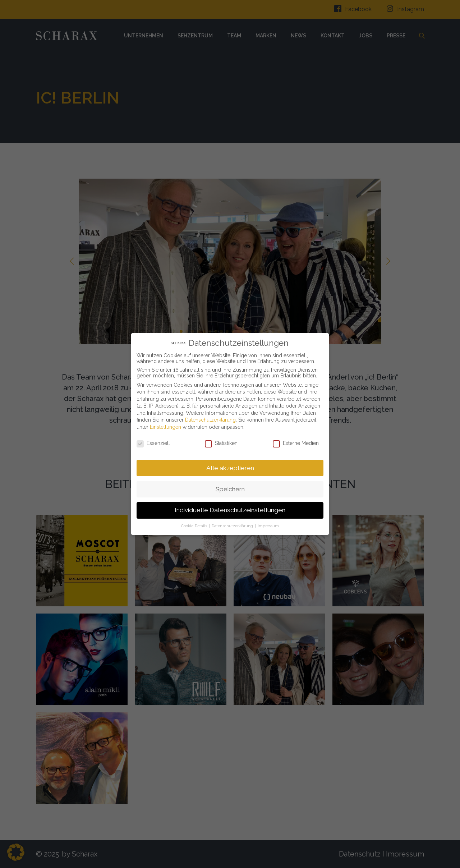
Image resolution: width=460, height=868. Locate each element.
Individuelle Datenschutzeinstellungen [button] (230, 509)
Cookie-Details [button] (195, 525)
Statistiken (221, 442)
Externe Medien (296, 442)
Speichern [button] (230, 488)
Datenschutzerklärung (210, 419)
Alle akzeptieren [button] (230, 467)
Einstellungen (165, 426)
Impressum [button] (268, 525)
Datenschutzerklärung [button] (233, 525)
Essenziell (153, 442)
